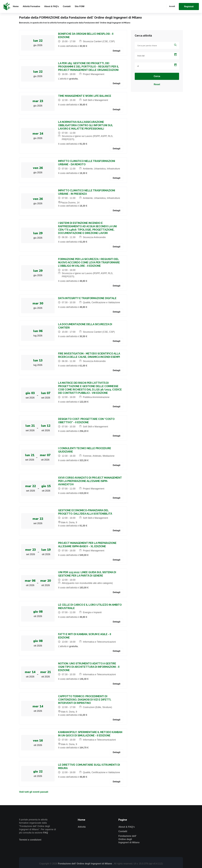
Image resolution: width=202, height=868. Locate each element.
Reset (157, 84)
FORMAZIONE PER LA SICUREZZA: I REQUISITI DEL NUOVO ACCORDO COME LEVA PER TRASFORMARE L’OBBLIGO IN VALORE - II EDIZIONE (89, 262)
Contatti (67, 6)
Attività (82, 827)
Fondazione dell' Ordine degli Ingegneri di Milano (129, 839)
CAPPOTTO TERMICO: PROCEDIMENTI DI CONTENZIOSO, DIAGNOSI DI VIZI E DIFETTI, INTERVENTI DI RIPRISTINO (85, 700)
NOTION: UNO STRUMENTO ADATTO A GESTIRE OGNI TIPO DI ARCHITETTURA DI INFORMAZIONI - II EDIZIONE (89, 667)
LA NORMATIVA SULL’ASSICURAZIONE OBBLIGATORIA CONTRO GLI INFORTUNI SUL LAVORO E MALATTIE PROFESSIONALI (86, 125)
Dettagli (117, 51)
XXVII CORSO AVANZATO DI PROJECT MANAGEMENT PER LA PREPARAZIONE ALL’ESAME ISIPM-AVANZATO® (90, 481)
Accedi (172, 6)
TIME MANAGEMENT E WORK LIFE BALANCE (85, 96)
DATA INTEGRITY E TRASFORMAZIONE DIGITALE (88, 298)
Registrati (189, 7)
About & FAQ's (52, 6)
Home (16, 6)
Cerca (157, 76)
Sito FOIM (80, 6)
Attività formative (31, 6)
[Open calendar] (175, 55)
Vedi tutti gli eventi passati (34, 792)
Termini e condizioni (30, 840)
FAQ (46, 833)
